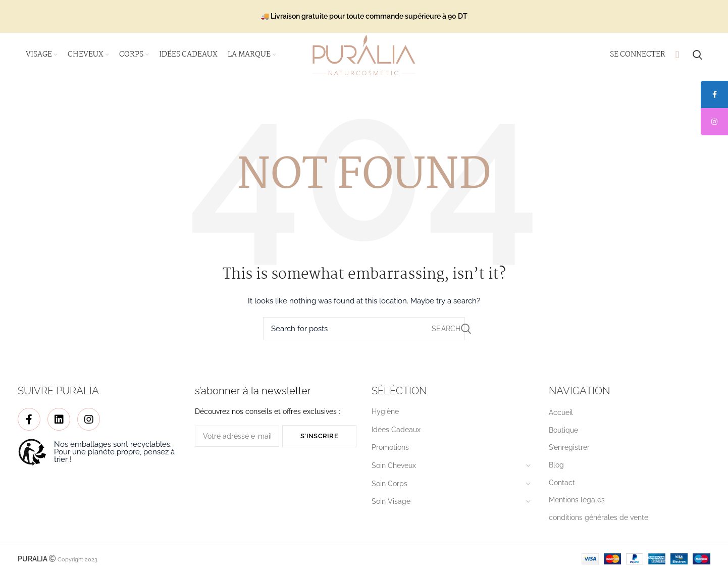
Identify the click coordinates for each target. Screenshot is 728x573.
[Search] (364, 330)
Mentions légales (577, 501)
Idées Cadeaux (396, 431)
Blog (556, 466)
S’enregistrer (569, 449)
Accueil (561, 414)
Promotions (390, 449)
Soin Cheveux (394, 466)
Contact (562, 484)
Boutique (563, 431)
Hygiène (385, 413)
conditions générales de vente (599, 518)
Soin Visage (391, 502)
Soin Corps (389, 485)
